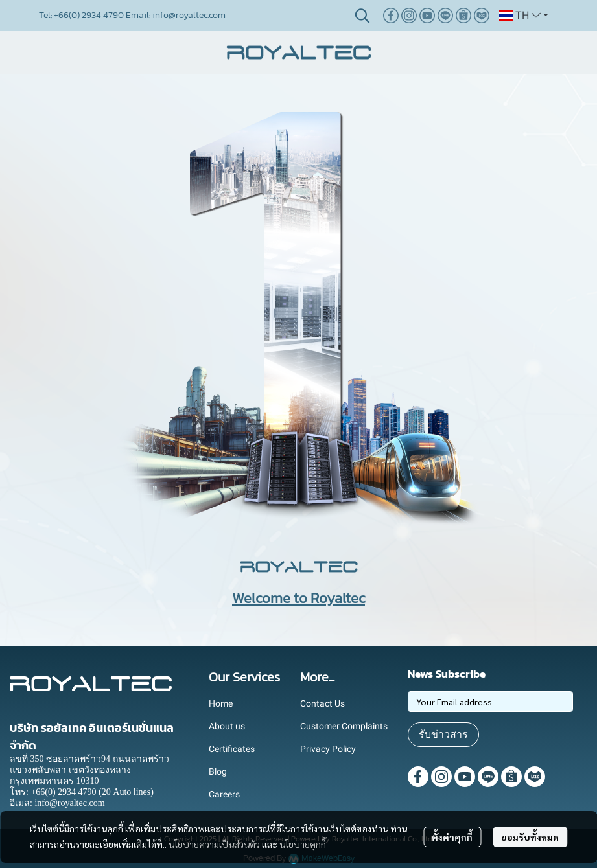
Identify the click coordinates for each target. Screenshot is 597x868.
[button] (362, 16)
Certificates (232, 749)
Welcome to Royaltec (298, 598)
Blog (218, 771)
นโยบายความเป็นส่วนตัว (214, 844)
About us (227, 726)
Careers (224, 794)
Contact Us (322, 703)
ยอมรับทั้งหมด (530, 837)
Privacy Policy (328, 749)
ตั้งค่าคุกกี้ (452, 837)
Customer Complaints (344, 726)
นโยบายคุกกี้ (303, 844)
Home (221, 703)
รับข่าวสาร (443, 734)
